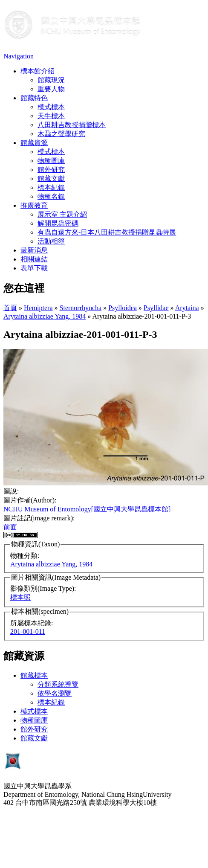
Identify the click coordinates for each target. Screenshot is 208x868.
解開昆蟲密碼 (58, 223)
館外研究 (51, 170)
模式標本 (51, 107)
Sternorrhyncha (81, 308)
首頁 (10, 308)
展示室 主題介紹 (62, 214)
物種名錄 (51, 196)
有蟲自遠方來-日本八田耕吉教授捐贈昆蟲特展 (107, 232)
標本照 (20, 597)
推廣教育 (34, 205)
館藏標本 (34, 675)
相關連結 (34, 259)
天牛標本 (51, 116)
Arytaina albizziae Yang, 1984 (45, 316)
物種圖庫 (51, 161)
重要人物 (51, 89)
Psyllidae (156, 308)
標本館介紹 (38, 71)
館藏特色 (34, 98)
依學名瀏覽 (55, 693)
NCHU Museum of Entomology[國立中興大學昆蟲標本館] (87, 509)
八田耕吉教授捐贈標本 (72, 125)
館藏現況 (51, 80)
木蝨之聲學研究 (61, 134)
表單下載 (34, 268)
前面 (10, 527)
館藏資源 (34, 143)
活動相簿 (51, 241)
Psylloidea (123, 308)
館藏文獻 (51, 179)
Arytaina (187, 308)
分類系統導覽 (58, 684)
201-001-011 (28, 631)
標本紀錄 (51, 187)
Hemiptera (38, 308)
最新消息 (34, 250)
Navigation (19, 56)
